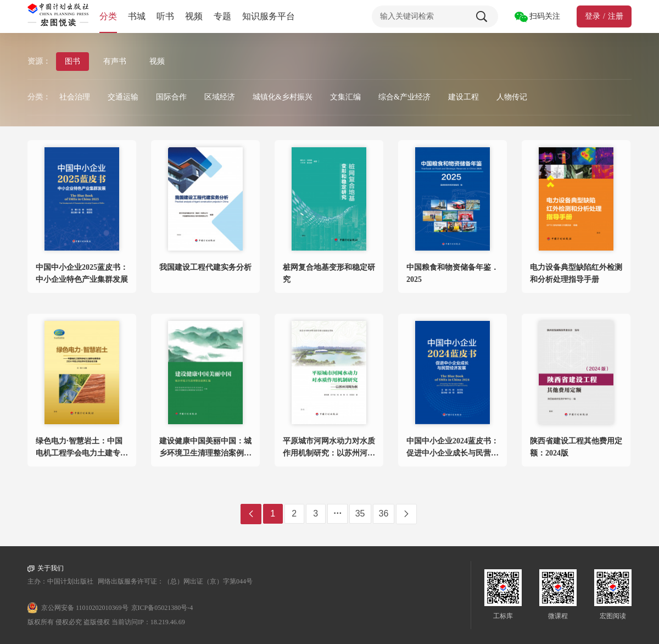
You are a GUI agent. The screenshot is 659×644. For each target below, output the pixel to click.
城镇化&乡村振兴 (283, 97)
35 (360, 513)
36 (384, 513)
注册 (616, 16)
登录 (593, 16)
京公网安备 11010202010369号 (85, 608)
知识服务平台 (269, 16)
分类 (108, 16)
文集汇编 (345, 97)
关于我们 (46, 568)
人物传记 (512, 97)
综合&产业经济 (404, 97)
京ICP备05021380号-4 (162, 608)
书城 (137, 16)
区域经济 (220, 97)
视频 (194, 16)
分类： (39, 97)
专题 (222, 16)
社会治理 (75, 97)
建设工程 (463, 97)
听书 (165, 16)
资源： (39, 61)
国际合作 (171, 97)
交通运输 (123, 97)
